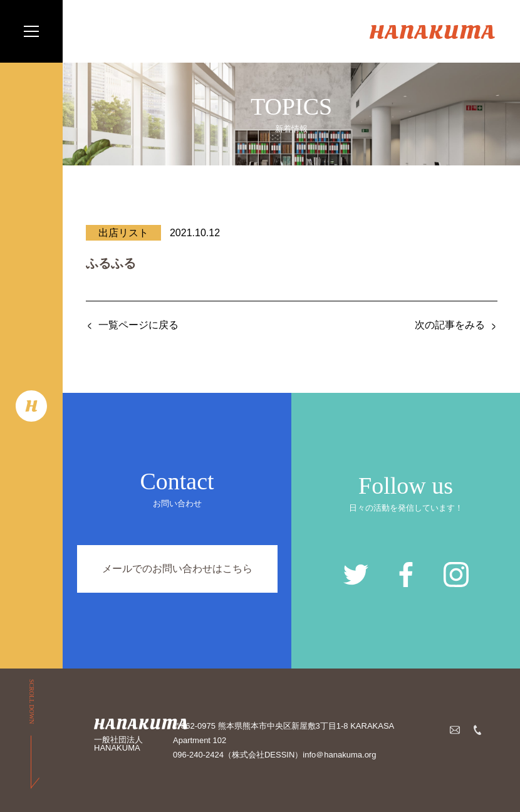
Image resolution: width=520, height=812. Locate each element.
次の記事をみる (450, 325)
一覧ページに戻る (138, 325)
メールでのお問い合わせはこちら (177, 569)
